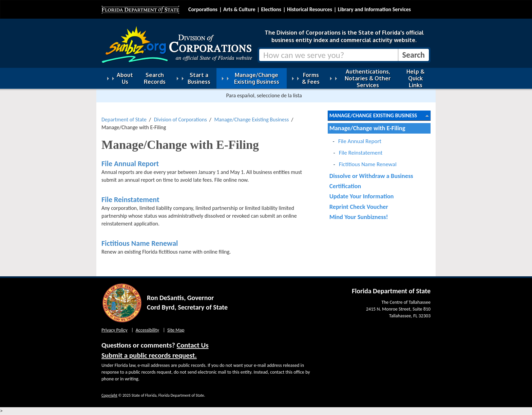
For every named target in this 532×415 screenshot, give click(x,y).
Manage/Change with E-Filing (367, 128)
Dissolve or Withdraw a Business (371, 176)
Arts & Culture (239, 9)
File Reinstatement (130, 200)
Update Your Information (362, 196)
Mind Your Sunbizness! (359, 217)
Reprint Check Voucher (359, 207)
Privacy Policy (115, 330)
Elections (271, 9)
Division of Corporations (180, 120)
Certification (345, 186)
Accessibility (147, 330)
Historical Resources (310, 9)
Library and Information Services (374, 9)
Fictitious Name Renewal (140, 243)
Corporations (203, 9)
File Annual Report (130, 164)
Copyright (109, 395)
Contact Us (193, 345)
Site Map (176, 330)
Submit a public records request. (149, 355)
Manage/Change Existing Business (251, 120)
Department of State (124, 120)
